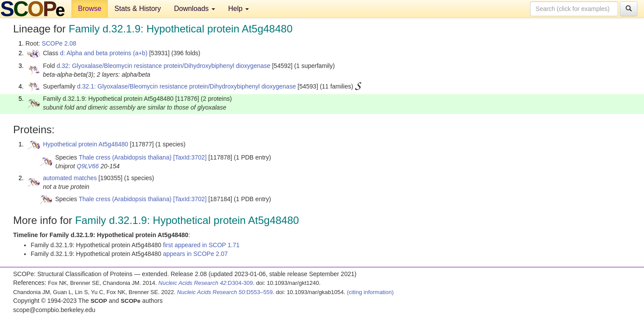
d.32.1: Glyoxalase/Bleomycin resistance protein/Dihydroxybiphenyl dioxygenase (187, 86)
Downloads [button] (195, 9)
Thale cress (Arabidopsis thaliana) (125, 157)
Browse (90, 9)
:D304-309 (206, 283)
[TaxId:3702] (190, 157)
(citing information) (370, 292)
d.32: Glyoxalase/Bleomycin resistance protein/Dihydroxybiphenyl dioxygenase (163, 66)
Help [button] (239, 9)
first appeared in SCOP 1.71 (201, 245)
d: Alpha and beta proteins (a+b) (104, 53)
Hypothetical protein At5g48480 (86, 144)
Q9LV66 (88, 166)
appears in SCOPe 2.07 (195, 254)
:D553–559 (225, 292)
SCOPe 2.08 (59, 43)
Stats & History (138, 9)
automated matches (70, 178)
